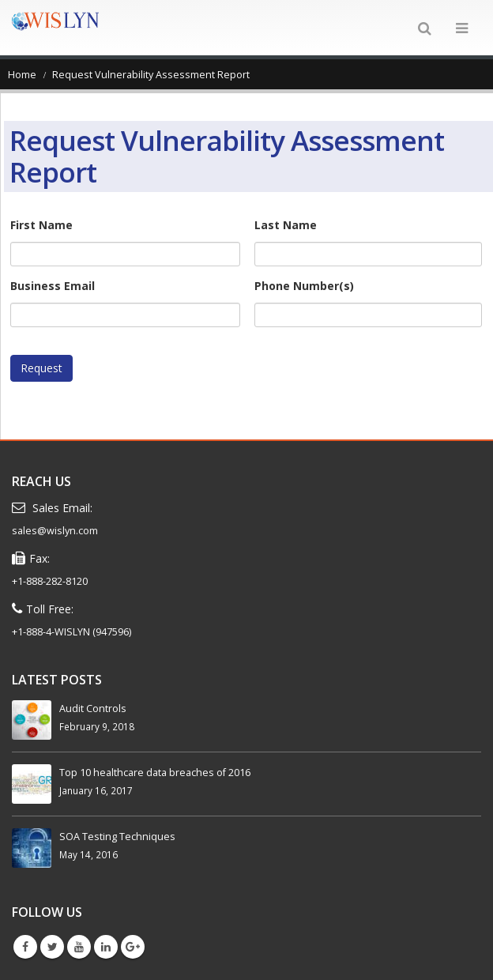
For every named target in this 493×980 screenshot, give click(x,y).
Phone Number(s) (304, 286)
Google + (133, 947)
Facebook (25, 947)
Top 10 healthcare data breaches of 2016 (155, 773)
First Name (41, 225)
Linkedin (106, 947)
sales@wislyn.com (55, 531)
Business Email (53, 286)
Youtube (79, 947)
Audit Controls (93, 709)
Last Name (286, 225)
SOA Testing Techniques (117, 837)
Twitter (52, 947)
